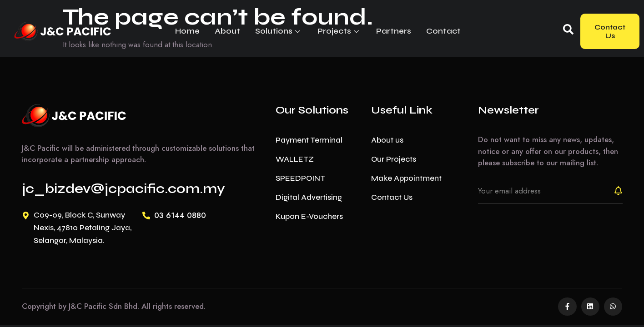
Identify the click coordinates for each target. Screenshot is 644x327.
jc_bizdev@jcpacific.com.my (123, 188)
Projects (334, 31)
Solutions (275, 31)
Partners (387, 31)
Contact (436, 31)
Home (186, 31)
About (225, 31)
